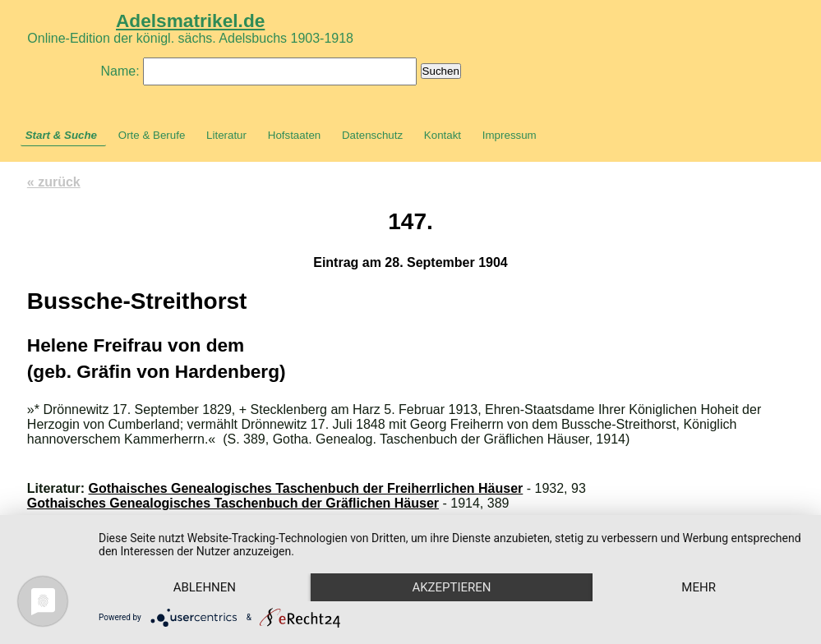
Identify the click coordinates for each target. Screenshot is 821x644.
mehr (699, 587)
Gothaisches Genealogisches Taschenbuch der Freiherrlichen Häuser (306, 488)
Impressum (510, 135)
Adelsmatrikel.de (190, 21)
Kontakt (443, 135)
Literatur (226, 135)
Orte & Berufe (152, 135)
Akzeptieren (451, 587)
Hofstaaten (294, 135)
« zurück (54, 182)
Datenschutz (372, 135)
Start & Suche (61, 135)
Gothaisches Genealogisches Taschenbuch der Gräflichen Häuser (233, 503)
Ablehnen (205, 587)
